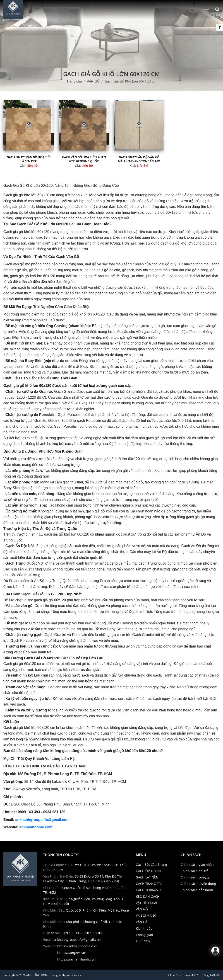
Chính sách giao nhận (197, 865)
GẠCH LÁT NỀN (147, 877)
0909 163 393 (71, 933)
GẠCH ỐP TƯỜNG (149, 871)
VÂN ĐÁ (142, 922)
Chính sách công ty (195, 877)
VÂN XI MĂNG (146, 916)
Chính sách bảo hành (197, 890)
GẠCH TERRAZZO (149, 890)
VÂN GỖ (142, 909)
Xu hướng (143, 941)
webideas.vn (75, 975)
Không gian (144, 935)
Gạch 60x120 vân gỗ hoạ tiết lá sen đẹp (29, 159)
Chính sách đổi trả (195, 871)
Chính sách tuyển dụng (198, 884)
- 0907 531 (89, 933)
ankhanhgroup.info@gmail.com (42, 820)
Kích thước (144, 929)
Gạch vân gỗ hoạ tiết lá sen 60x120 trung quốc (84, 159)
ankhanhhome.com (36, 827)
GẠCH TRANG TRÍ (149, 884)
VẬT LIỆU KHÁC (147, 903)
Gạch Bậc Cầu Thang (151, 865)
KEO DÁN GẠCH (148, 897)
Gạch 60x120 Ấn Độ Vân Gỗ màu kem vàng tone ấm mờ (139, 159)
